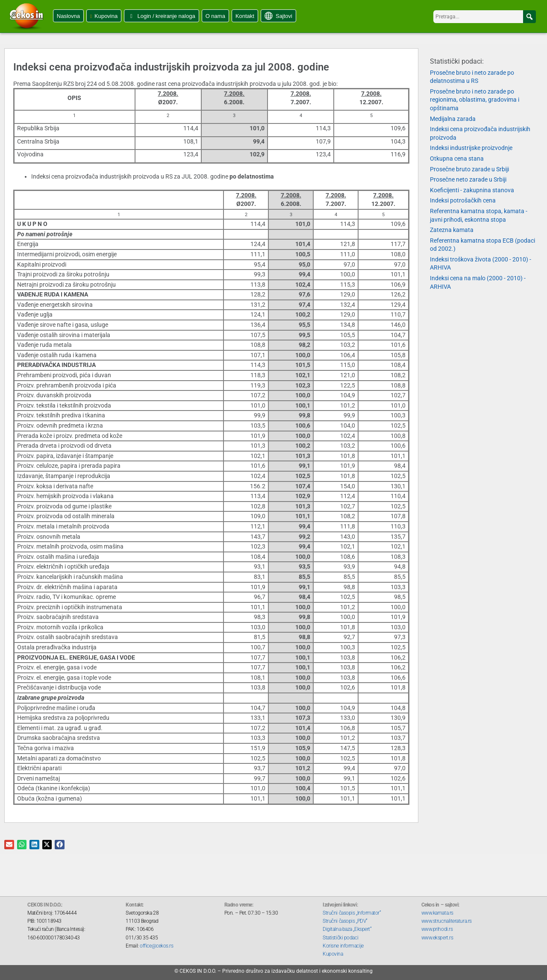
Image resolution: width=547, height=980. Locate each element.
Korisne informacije (343, 946)
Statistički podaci (340, 938)
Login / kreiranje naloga (166, 16)
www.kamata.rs (437, 913)
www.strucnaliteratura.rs (447, 921)
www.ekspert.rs (437, 938)
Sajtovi (284, 16)
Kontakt (245, 16)
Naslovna (68, 16)
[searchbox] (485, 17)
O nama (215, 16)
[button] (529, 17)
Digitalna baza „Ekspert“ (347, 929)
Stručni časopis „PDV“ (345, 921)
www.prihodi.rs (437, 929)
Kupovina (106, 16)
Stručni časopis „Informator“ (352, 913)
